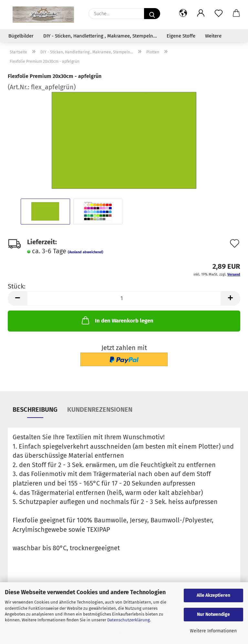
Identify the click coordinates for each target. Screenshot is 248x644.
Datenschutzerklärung (129, 620)
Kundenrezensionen (100, 409)
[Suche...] (152, 14)
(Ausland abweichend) (86, 252)
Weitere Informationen (213, 631)
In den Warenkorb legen (117, 320)
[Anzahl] (124, 298)
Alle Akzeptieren (213, 595)
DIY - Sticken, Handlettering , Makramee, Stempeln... (100, 36)
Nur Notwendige (213, 614)
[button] (183, 14)
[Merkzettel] (218, 14)
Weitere (213, 36)
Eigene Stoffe (181, 36)
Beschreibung (35, 409)
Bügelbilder (21, 36)
